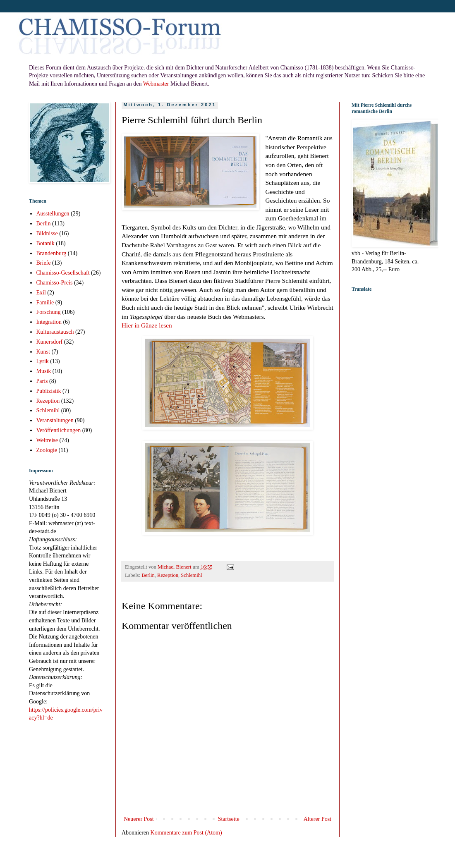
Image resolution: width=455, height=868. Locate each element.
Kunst (43, 352)
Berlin (148, 575)
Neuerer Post (139, 819)
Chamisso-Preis (55, 283)
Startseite (229, 819)
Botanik (45, 243)
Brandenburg (51, 253)
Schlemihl (191, 575)
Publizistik (49, 391)
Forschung (49, 312)
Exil (41, 293)
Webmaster (156, 84)
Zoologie (47, 450)
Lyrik (43, 361)
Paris (42, 381)
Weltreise (47, 440)
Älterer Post (317, 819)
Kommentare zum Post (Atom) (186, 833)
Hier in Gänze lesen (147, 325)
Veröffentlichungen (59, 430)
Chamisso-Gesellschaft (63, 273)
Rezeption (168, 575)
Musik (44, 371)
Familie (45, 302)
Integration (49, 322)
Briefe (44, 263)
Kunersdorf (50, 342)
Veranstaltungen (55, 420)
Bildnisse (47, 233)
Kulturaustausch (55, 332)
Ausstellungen (53, 214)
